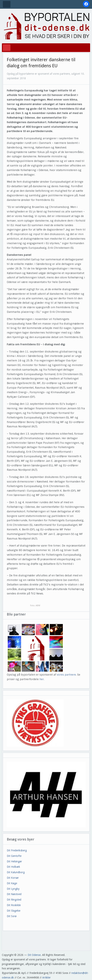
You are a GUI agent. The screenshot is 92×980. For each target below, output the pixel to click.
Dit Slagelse (14, 911)
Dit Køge (12, 883)
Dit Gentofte (14, 856)
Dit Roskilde (14, 905)
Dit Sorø (12, 916)
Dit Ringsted (14, 900)
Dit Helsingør (14, 861)
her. (42, 679)
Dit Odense (34, 955)
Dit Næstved (14, 894)
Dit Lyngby (13, 889)
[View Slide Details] (46, 795)
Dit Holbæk (13, 867)
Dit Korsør (13, 878)
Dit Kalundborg (16, 872)
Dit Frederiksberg (17, 850)
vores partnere (66, 675)
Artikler (46, 978)
